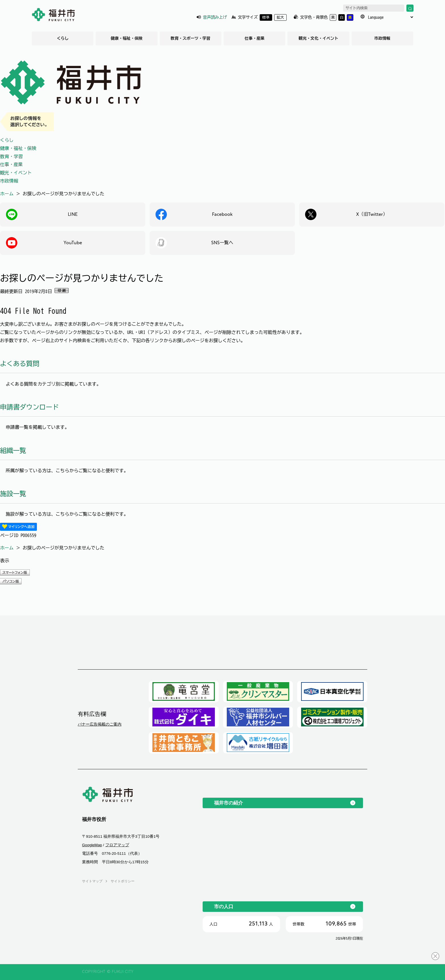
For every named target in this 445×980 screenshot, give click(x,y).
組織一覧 (13, 451)
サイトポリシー (123, 881)
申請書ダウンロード (29, 407)
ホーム (7, 194)
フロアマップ (117, 845)
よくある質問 (20, 364)
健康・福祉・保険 (127, 38)
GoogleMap (92, 845)
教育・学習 (11, 156)
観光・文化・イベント (318, 38)
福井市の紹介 (228, 803)
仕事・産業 (255, 38)
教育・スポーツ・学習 (190, 38)
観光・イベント (16, 173)
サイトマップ (92, 881)
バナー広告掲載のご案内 (100, 724)
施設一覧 (13, 494)
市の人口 (224, 906)
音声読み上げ (215, 17)
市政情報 (382, 38)
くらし (63, 38)
